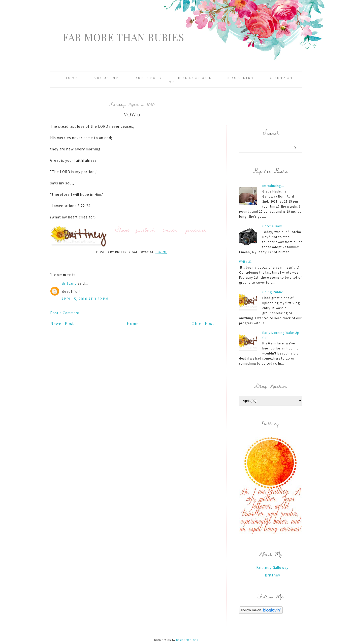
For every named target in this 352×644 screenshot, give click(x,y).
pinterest (196, 230)
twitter (170, 230)
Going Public (273, 292)
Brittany (69, 283)
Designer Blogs (187, 640)
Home (71, 78)
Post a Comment (65, 313)
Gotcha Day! (272, 226)
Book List (241, 78)
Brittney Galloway (272, 568)
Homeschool (195, 78)
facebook (145, 230)
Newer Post (62, 323)
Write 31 (245, 262)
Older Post (203, 323)
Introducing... (273, 186)
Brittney (273, 575)
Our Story (149, 78)
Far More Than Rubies (123, 37)
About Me (106, 78)
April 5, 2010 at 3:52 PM (85, 299)
